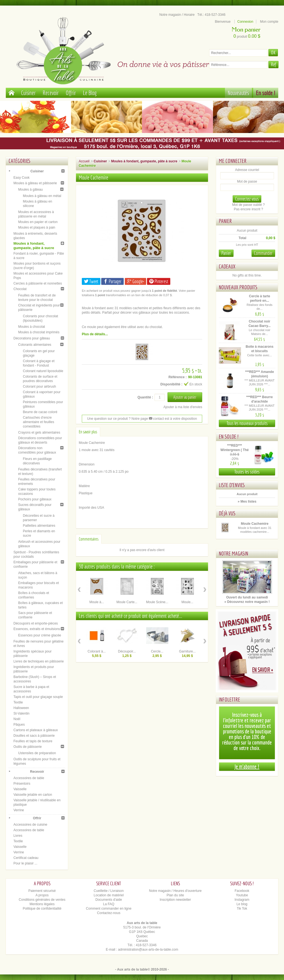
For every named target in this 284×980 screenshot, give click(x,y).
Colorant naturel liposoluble (43, 371)
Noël (17, 719)
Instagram (242, 900)
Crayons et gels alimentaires (39, 433)
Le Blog (90, 93)
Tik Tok (242, 909)
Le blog (242, 904)
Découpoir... (127, 651)
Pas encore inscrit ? (248, 209)
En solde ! (266, 93)
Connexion (245, 22)
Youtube (242, 895)
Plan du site (175, 895)
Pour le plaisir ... (25, 863)
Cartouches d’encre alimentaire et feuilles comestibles (38, 422)
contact (156, 419)
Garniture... (187, 651)
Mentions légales (42, 904)
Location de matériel (109, 895)
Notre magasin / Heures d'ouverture (175, 891)
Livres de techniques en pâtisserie (38, 661)
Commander (263, 253)
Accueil (84, 161)
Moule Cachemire (255, 524)
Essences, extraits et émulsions (37, 629)
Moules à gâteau (30, 190)
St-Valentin (21, 713)
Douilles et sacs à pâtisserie (34, 736)
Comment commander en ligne (109, 909)
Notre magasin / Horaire (177, 15)
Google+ (135, 281)
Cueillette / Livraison (109, 891)
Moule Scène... (157, 602)
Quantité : (145, 397)
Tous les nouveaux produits (247, 423)
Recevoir (51, 93)
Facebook (242, 891)
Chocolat (20, 289)
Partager (112, 281)
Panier (225, 221)
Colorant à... (97, 651)
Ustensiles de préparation (37, 753)
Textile (18, 702)
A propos (42, 895)
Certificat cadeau (26, 858)
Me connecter (233, 161)
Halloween (21, 708)
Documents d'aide (109, 900)
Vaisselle (20, 789)
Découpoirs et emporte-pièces (35, 623)
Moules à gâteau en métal (42, 196)
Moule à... (97, 602)
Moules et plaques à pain (36, 227)
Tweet (91, 281)
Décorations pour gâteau (31, 338)
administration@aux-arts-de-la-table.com (148, 950)
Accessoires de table (29, 778)
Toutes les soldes (247, 472)
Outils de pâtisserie (27, 747)
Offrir (71, 93)
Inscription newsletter (175, 900)
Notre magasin (234, 553)
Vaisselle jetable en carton (33, 795)
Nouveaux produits (238, 287)
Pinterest (159, 281)
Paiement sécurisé (42, 891)
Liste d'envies (232, 485)
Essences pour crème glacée (40, 635)
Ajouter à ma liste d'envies (183, 407)
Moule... (187, 602)
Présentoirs (22, 784)
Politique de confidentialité (42, 909)
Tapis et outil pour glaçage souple (38, 697)
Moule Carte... (127, 602)
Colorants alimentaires (35, 345)
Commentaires (89, 539)
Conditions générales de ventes (42, 900)
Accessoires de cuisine (30, 825)
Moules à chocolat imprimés (39, 332)
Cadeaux (227, 266)
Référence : (178, 377)
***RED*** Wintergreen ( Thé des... (235, 450)
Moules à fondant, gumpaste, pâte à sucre (34, 246)
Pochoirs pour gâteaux (35, 499)
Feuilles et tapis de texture (33, 741)
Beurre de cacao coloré (40, 412)
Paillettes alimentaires (39, 526)
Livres (18, 836)
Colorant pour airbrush (39, 387)
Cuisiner (28, 93)
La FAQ (109, 904)
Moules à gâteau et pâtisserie (35, 183)
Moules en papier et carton (38, 222)
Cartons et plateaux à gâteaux (35, 730)
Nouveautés (238, 93)
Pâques (19, 725)
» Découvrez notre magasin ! (247, 602)
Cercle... (157, 651)
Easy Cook (21, 178)
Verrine (19, 810)
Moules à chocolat (31, 327)
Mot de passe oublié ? (248, 205)
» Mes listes (247, 501)
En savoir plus (88, 432)
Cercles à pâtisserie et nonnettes (38, 283)
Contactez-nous (109, 913)
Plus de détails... (95, 334)
